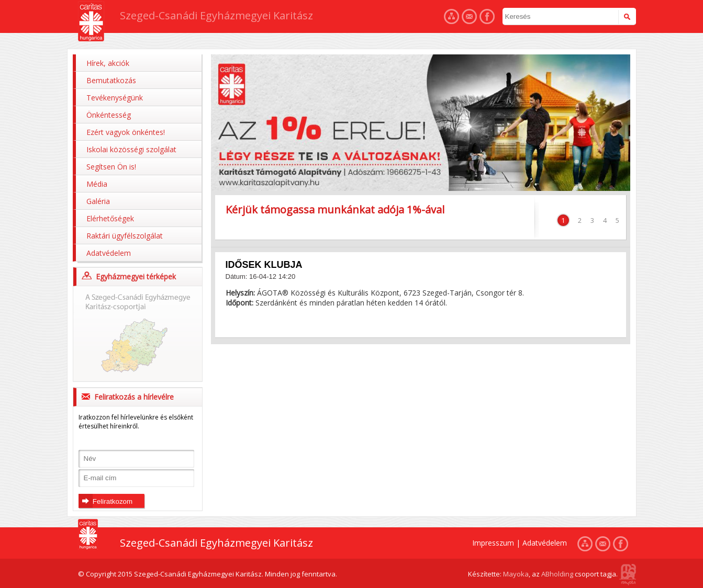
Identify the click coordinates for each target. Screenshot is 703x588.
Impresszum (493, 543)
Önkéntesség (109, 115)
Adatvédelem (109, 253)
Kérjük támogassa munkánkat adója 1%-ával (335, 210)
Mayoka (516, 574)
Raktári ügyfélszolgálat (125, 236)
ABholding (557, 574)
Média (97, 184)
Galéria (98, 201)
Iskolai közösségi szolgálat (131, 149)
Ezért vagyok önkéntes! (126, 132)
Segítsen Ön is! (111, 167)
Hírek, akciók (108, 63)
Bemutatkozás (111, 80)
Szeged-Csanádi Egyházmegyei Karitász (216, 15)
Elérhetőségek (110, 218)
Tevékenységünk (115, 98)
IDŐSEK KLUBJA (264, 265)
